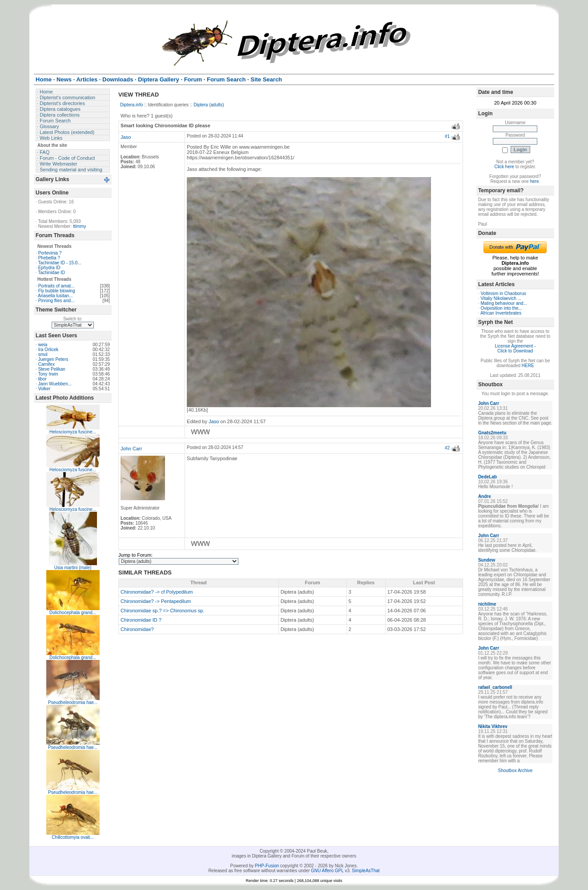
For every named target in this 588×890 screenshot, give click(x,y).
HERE (528, 366)
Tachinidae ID (51, 273)
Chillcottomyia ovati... (72, 837)
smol (43, 354)
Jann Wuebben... (55, 384)
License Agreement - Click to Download (516, 348)
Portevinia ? (50, 253)
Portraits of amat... (56, 286)
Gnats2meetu (492, 433)
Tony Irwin (48, 374)
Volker (44, 389)
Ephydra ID (49, 268)
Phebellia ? (49, 258)
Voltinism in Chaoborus (503, 293)
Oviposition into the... (501, 308)
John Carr (131, 449)
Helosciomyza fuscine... (73, 432)
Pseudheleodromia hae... (73, 702)
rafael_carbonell (495, 687)
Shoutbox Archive (515, 771)
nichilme (487, 604)
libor (42, 379)
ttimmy (79, 226)
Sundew (487, 560)
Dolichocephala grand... (73, 613)
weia (43, 345)
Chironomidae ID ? (141, 620)
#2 (447, 448)
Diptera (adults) (209, 105)
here (534, 181)
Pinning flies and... (56, 301)
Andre (485, 496)
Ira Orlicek (48, 350)
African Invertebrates (501, 313)
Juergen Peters (53, 359)
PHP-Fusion (267, 866)
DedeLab (487, 477)
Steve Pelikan (52, 369)
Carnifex (46, 364)
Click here (504, 167)
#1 (447, 136)
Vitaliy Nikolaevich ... (501, 298)
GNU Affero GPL (327, 871)
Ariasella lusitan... (55, 296)
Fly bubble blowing (57, 291)
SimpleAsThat (366, 871)
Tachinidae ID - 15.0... (59, 263)
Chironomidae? (137, 629)
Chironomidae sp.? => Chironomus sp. (162, 611)
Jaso (126, 137)
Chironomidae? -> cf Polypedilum (157, 592)
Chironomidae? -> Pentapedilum (156, 601)
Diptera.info (131, 105)
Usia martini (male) (73, 568)
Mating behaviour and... (504, 303)
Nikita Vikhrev (493, 726)
